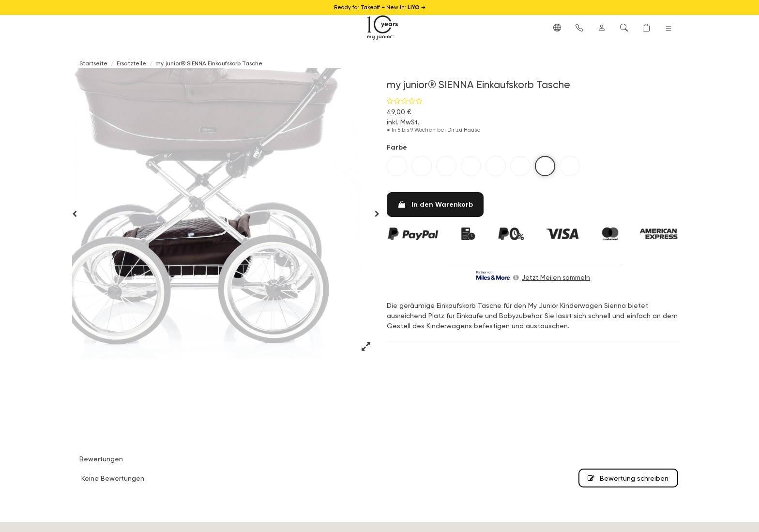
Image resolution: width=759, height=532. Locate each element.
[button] (557, 27)
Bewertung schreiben (628, 478)
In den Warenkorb (435, 204)
